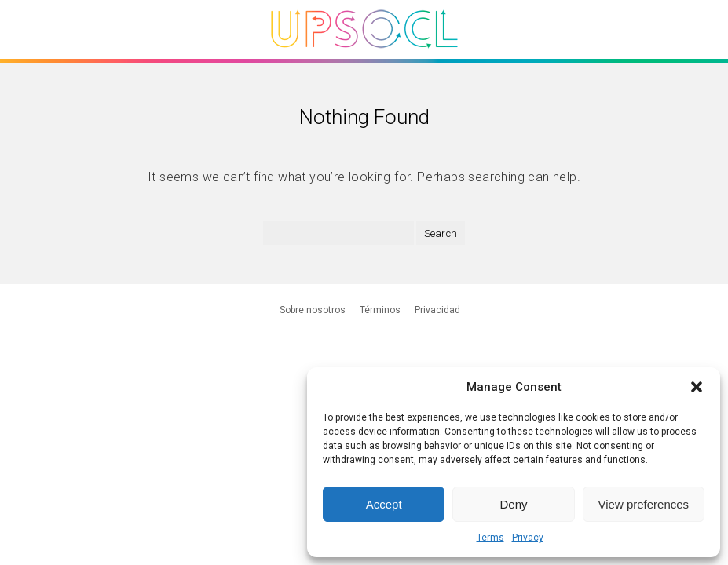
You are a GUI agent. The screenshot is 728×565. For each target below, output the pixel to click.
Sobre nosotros (313, 310)
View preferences (644, 504)
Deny (513, 504)
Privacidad (437, 310)
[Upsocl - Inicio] (364, 54)
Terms (490, 538)
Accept (384, 504)
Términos (380, 310)
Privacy (528, 538)
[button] (697, 387)
